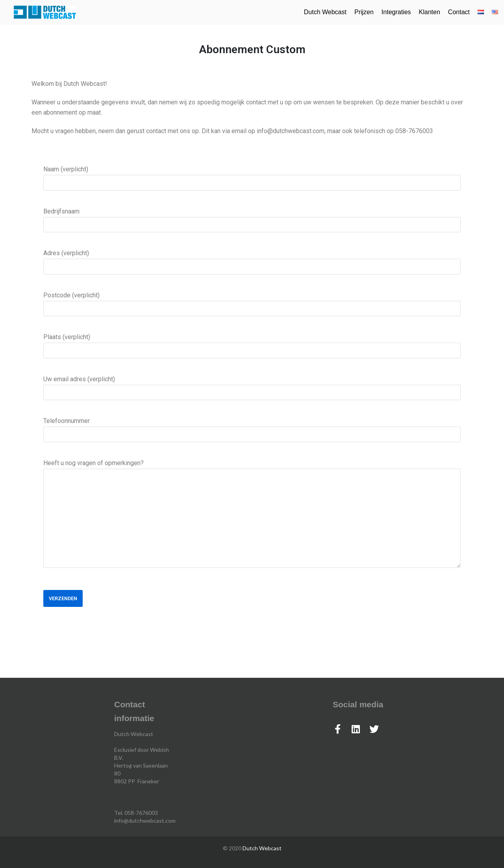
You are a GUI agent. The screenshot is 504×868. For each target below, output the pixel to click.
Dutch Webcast (325, 12)
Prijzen (364, 12)
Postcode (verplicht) (252, 302)
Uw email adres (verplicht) (252, 386)
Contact (459, 12)
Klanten (430, 12)
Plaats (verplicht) (252, 343)
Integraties (396, 12)
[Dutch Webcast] (45, 12)
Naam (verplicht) (252, 176)
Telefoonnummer (252, 427)
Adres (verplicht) (252, 260)
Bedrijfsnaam (252, 218)
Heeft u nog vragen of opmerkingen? (252, 516)
